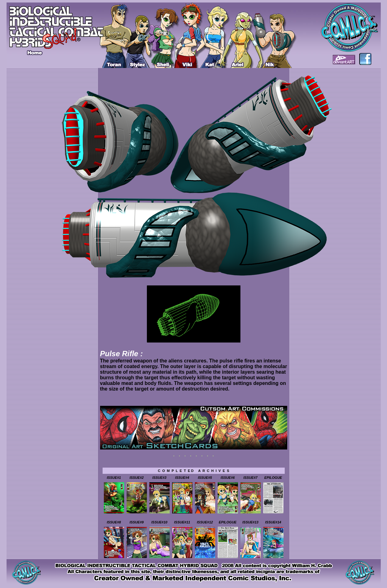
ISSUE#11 (182, 522)
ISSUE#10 (159, 522)
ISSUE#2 (136, 478)
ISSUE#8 (114, 522)
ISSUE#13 (250, 522)
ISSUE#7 (250, 478)
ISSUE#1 (114, 478)
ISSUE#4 (182, 478)
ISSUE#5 (205, 478)
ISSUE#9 (136, 522)
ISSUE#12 (205, 522)
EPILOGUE (273, 478)
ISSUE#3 (159, 478)
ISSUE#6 (227, 478)
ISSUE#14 (273, 522)
